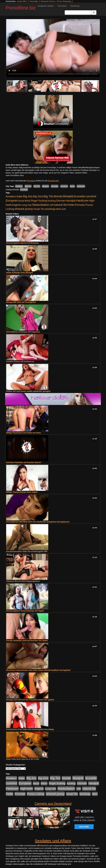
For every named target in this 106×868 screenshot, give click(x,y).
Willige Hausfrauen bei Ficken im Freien (24, 433)
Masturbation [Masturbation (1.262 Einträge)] (41, 205)
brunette (55, 186)
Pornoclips (34, 1)
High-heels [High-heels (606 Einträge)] (27, 789)
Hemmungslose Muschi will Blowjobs (23, 243)
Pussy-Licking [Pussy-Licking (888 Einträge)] (36, 794)
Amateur (19, 186)
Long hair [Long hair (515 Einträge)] (26, 205)
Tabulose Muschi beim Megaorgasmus (23, 581)
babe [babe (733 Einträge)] (20, 196)
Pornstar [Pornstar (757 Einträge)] (80, 205)
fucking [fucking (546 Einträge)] (52, 201)
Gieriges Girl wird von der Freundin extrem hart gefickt (30, 700)
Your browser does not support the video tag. (53, 48)
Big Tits (37, 186)
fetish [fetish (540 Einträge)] (28, 201)
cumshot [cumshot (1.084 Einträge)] (91, 196)
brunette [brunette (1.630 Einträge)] (79, 196)
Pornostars (62, 6)
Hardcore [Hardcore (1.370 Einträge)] (82, 201)
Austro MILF (22, 1)
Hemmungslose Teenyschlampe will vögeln (25, 611)
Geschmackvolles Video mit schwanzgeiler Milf (27, 551)
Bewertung (75, 6)
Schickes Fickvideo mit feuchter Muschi (24, 462)
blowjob (45, 186)
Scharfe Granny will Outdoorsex (20, 362)
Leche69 (24, 190)
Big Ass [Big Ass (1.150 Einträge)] (28, 196)
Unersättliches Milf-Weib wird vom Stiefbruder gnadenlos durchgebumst (38, 522)
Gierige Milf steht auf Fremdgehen (21, 302)
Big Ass (28, 186)
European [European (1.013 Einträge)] (12, 201)
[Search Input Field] (78, 13)
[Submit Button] (94, 13)
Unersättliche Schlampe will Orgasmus (23, 332)
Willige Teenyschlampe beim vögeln (22, 492)
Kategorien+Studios (46, 6)
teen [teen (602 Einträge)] (59, 209)
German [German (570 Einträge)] (61, 201)
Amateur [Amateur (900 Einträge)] (11, 196)
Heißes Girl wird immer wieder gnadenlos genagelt (28, 391)
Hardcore (81, 186)
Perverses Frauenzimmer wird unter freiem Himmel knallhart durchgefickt (38, 670)
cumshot (64, 186)
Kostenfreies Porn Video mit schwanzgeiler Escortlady (30, 729)
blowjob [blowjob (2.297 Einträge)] (68, 196)
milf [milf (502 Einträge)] (51, 205)
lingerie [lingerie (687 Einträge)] (17, 205)
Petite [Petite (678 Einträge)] (71, 205)
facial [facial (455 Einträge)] (21, 201)
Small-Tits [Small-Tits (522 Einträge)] (39, 209)
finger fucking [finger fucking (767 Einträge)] (39, 201)
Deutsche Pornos (48, 1)
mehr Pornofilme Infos (15, 175)
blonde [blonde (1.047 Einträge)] (58, 196)
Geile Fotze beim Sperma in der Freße (23, 759)
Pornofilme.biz (21, 8)
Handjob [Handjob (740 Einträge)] (71, 201)
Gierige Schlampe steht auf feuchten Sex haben (27, 640)
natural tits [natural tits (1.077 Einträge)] (60, 205)
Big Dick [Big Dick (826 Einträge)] (38, 196)
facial (72, 186)
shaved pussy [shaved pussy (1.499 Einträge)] (24, 209)
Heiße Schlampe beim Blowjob (20, 273)
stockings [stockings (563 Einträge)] (50, 209)
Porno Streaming (64, 1)
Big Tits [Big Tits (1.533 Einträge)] (48, 196)
